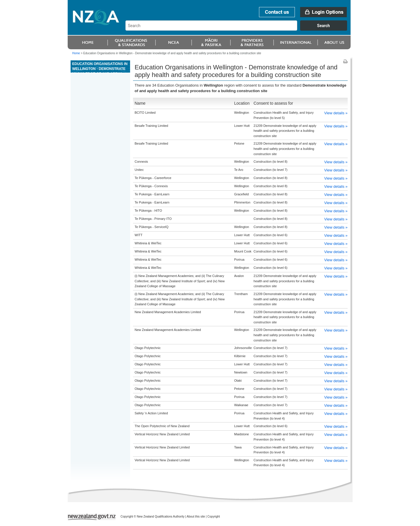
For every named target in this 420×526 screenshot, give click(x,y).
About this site (196, 517)
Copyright (214, 517)
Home (76, 53)
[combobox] (239, 29)
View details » (336, 113)
